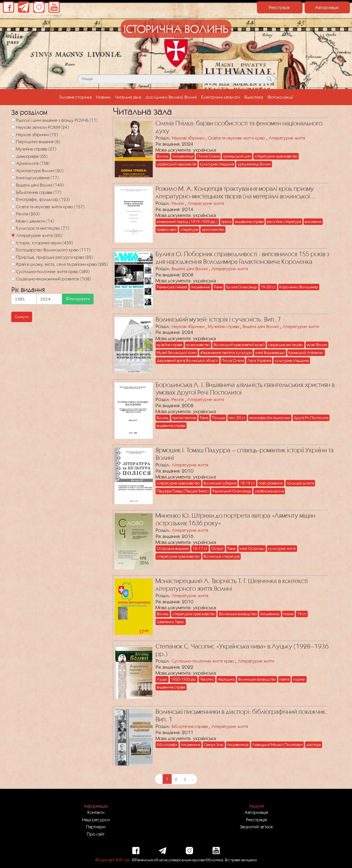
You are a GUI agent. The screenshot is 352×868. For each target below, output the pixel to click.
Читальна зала (128, 97)
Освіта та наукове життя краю (236, 138)
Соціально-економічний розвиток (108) (53, 279)
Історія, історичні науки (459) (44, 243)
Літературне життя (287, 138)
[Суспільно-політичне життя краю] (13, 271)
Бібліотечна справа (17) (39, 192)
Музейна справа (223, 326)
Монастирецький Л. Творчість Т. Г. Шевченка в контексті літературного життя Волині (232, 585)
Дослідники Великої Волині (171, 97)
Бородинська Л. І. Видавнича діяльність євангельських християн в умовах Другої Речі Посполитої (245, 388)
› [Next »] (193, 779)
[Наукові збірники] (13, 134)
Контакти (96, 812)
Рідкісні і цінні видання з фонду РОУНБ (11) (57, 120)
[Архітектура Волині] (13, 170)
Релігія (178, 203)
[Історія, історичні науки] (13, 243)
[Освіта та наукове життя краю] (13, 206)
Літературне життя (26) (39, 235)
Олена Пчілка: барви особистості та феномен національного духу (239, 127)
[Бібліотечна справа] (13, 192)
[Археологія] (13, 163)
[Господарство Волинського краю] (13, 250)
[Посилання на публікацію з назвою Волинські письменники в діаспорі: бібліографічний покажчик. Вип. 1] (132, 736)
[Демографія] (13, 156)
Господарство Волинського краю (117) (53, 250)
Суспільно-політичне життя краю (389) (53, 271)
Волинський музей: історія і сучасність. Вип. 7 (218, 319)
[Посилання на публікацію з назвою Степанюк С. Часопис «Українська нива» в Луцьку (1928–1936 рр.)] (132, 671)
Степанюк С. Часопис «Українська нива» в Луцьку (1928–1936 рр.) (242, 650)
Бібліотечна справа (190, 726)
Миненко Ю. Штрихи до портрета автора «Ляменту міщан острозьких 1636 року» (235, 519)
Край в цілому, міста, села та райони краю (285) (62, 264)
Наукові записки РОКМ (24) (42, 127)
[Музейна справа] (13, 149)
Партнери (96, 827)
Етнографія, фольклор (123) (43, 199)
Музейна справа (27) (36, 149)
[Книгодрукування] (13, 177)
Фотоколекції (280, 97)
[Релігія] (13, 213)
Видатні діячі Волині (190, 269)
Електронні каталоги (221, 97)
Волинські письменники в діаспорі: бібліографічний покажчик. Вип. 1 (241, 715)
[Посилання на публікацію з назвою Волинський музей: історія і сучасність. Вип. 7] (132, 344)
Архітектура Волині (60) (40, 170)
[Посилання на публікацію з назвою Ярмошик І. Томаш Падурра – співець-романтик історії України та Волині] (132, 475)
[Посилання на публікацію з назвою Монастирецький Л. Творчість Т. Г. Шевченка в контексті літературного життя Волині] (132, 605)
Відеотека (254, 97)
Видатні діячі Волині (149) (40, 185)
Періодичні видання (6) (38, 141)
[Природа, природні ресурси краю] (13, 257)
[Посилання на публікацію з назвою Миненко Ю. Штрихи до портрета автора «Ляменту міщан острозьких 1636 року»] (132, 540)
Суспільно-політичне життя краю (203, 661)
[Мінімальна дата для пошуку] (24, 299)
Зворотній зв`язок (256, 827)
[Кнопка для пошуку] (270, 79)
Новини (103, 97)
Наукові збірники (188, 138)
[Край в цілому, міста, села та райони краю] (13, 264)
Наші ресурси (96, 820)
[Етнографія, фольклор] (13, 199)
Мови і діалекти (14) (35, 221)
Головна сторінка (77, 96)
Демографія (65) (32, 156)
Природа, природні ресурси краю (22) (55, 257)
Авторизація (327, 7)
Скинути (22, 317)
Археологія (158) (33, 163)
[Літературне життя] (13, 235)
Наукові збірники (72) (37, 134)
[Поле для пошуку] (176, 79)
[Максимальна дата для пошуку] (49, 299)
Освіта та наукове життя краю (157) (50, 207)
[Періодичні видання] (13, 141)
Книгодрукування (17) (37, 178)
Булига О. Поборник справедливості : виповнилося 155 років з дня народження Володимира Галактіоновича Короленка (242, 258)
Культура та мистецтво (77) (43, 228)
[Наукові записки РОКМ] (13, 127)
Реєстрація (279, 7)
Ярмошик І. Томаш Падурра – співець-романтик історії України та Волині (245, 454)
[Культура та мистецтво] (13, 228)
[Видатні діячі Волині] (13, 185)
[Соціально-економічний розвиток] (13, 279)
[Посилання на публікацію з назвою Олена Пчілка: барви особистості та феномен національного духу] (132, 148)
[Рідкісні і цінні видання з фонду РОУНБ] (13, 120)
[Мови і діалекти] (13, 221)
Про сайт (96, 834)
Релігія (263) (28, 214)
